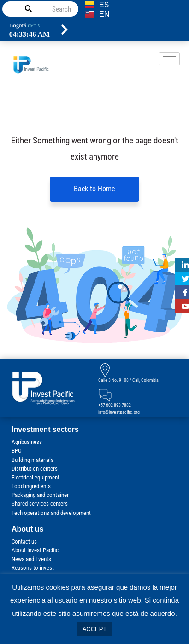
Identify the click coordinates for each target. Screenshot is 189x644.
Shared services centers (40, 504)
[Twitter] (182, 278)
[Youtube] (182, 306)
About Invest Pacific (35, 551)
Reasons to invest (33, 568)
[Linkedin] (182, 265)
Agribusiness (27, 442)
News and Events (31, 559)
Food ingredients (31, 487)
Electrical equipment (35, 478)
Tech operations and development (51, 513)
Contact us (24, 541)
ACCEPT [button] (95, 629)
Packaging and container (40, 495)
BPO (17, 451)
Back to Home (94, 189)
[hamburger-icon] (169, 59)
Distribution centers (35, 469)
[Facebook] (182, 292)
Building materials (32, 460)
